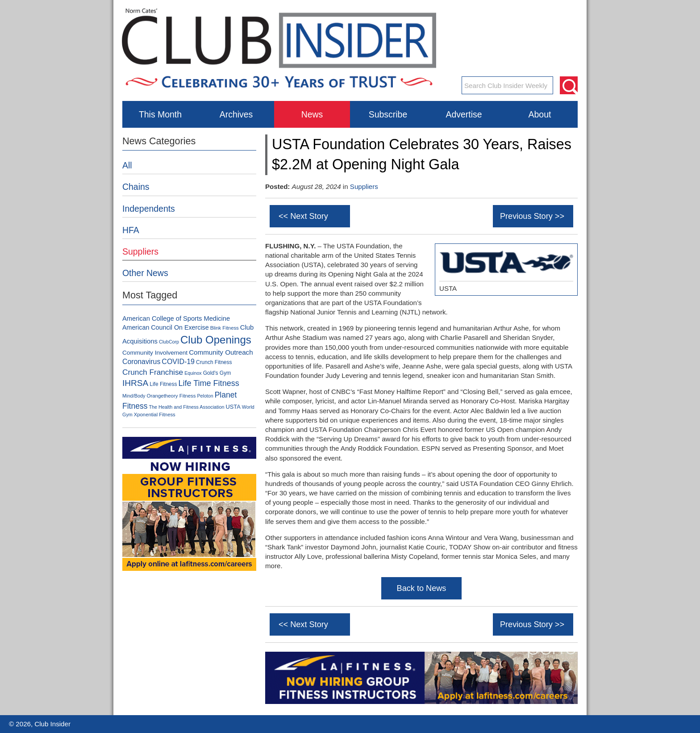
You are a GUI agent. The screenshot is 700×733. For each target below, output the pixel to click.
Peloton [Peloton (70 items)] (205, 396)
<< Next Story (303, 216)
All (127, 165)
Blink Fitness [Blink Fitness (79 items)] (225, 328)
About (540, 114)
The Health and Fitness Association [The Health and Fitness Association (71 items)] (186, 407)
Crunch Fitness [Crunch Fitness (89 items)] (214, 362)
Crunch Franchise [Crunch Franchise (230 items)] (153, 372)
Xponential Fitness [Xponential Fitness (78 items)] (155, 415)
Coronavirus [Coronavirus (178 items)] (141, 362)
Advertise (464, 114)
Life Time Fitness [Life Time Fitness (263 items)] (208, 383)
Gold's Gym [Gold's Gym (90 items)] (217, 373)
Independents (149, 209)
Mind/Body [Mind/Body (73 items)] (134, 396)
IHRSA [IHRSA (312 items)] (135, 383)
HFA (131, 230)
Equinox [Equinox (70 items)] (193, 373)
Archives (236, 114)
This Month (160, 114)
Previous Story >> (532, 216)
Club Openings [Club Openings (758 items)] (216, 340)
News (312, 114)
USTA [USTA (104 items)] (233, 407)
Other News (145, 273)
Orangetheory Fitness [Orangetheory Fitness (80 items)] (171, 396)
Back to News (422, 588)
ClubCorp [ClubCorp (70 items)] (169, 342)
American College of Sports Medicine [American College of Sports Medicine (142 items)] (176, 318)
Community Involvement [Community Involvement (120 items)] (155, 353)
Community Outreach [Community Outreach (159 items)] (221, 352)
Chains (136, 187)
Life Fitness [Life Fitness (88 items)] (163, 384)
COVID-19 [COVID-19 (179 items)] (178, 362)
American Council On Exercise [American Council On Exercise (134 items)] (166, 327)
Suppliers (364, 186)
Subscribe (388, 114)
